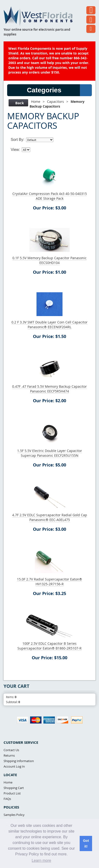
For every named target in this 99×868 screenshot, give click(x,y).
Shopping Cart (14, 788)
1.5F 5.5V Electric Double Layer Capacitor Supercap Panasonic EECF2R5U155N (50, 453)
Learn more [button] (42, 861)
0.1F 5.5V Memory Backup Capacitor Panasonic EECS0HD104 (49, 260)
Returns (9, 755)
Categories (59, 90)
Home (36, 102)
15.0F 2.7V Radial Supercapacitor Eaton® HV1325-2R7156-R (49, 582)
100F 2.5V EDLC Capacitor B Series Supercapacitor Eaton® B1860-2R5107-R (49, 646)
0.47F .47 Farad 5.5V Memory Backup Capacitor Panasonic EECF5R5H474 (49, 389)
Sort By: (18, 140)
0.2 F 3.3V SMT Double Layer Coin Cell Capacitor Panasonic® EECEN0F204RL (49, 325)
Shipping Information (19, 761)
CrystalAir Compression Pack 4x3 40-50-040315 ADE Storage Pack (50, 196)
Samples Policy (14, 815)
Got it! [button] (86, 843)
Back (18, 103)
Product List (12, 793)
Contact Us (11, 750)
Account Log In (14, 766)
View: (15, 150)
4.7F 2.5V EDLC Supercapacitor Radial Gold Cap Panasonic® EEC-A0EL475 (50, 517)
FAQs (7, 799)
